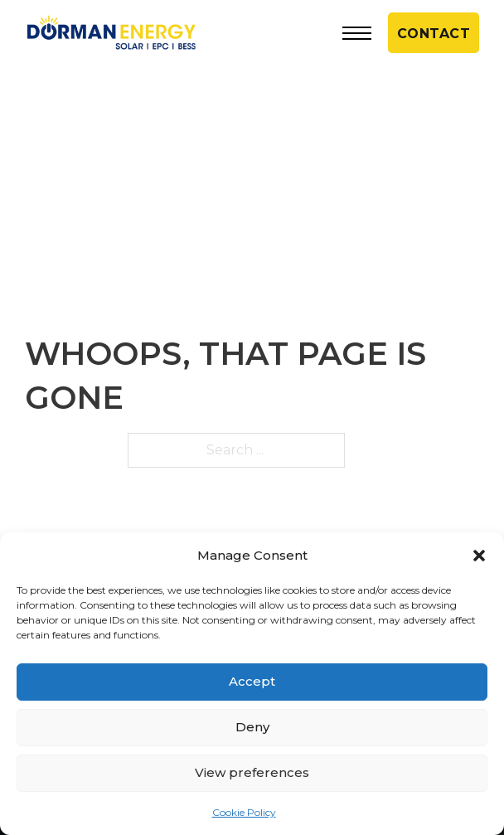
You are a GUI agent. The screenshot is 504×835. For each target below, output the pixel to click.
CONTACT (434, 34)
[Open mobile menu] (357, 33)
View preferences (252, 772)
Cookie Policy (244, 812)
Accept (252, 681)
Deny (252, 727)
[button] (479, 556)
